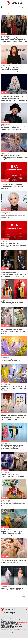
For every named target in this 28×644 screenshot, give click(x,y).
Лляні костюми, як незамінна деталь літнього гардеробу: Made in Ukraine (13, 331)
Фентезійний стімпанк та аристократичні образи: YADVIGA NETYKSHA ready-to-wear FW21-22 (13, 274)
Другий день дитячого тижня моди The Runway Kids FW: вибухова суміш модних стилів (14, 417)
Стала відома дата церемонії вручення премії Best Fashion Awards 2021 (12, 186)
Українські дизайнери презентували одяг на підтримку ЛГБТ (13, 504)
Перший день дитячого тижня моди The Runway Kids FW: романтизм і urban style (12, 447)
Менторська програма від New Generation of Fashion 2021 (12, 360)
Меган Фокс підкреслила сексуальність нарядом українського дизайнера (10, 69)
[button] (23, 7)
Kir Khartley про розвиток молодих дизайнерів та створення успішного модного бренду (14, 128)
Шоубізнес (4, 34)
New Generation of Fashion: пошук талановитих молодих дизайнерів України (13, 388)
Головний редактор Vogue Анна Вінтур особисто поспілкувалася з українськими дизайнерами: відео (14, 40)
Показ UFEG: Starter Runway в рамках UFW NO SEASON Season (13, 589)
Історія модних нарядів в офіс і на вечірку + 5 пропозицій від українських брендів (14, 533)
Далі (24, 597)
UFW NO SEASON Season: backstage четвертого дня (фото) (14, 561)
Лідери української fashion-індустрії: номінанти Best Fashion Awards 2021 (13, 245)
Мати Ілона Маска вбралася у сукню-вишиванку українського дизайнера (13, 216)
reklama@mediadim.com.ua (22, 622)
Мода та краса (5, 122)
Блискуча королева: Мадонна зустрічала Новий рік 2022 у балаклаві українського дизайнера (14, 98)
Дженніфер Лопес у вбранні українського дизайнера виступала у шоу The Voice (14, 157)
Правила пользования (5, 630)
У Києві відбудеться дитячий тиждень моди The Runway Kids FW (14, 475)
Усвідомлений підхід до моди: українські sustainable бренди (12, 303)
